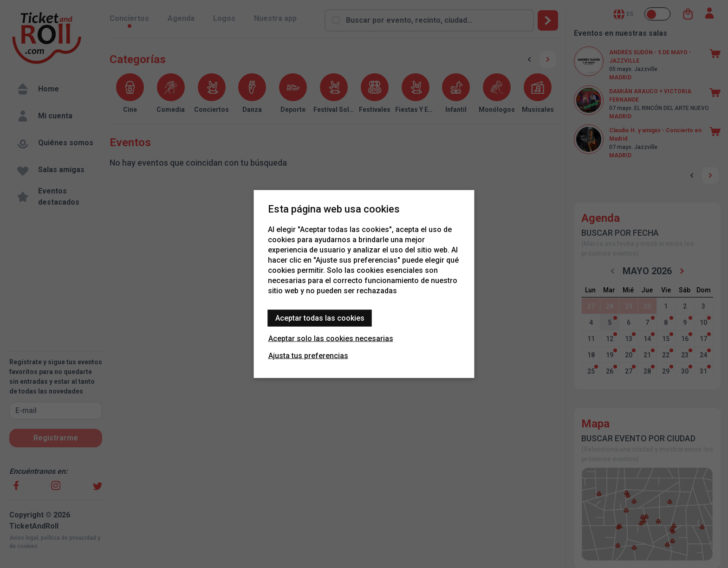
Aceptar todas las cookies (320, 318)
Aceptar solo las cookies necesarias (331, 339)
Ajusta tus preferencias (308, 356)
